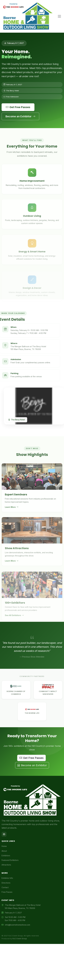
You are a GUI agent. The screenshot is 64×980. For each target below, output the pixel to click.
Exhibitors (6, 856)
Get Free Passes (18, 107)
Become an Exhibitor (20, 116)
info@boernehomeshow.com (18, 925)
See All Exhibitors (14, 621)
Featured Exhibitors (10, 860)
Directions (6, 883)
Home (4, 846)
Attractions (6, 865)
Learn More (12, 510)
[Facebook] (4, 834)
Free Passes (7, 892)
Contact (5, 887)
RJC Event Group (20, 939)
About (4, 851)
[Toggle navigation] (59, 16)
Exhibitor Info (7, 878)
